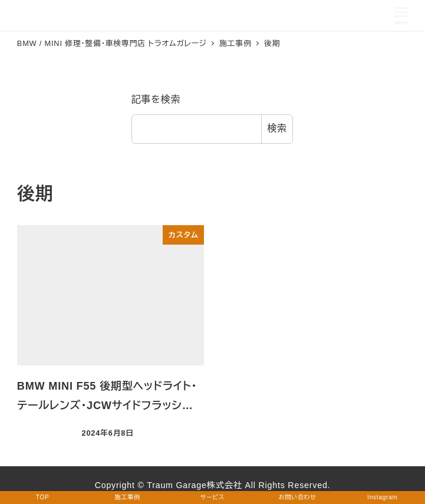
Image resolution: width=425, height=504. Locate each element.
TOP (43, 497)
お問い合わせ (298, 497)
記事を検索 (156, 99)
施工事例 (128, 497)
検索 (277, 128)
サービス (212, 497)
